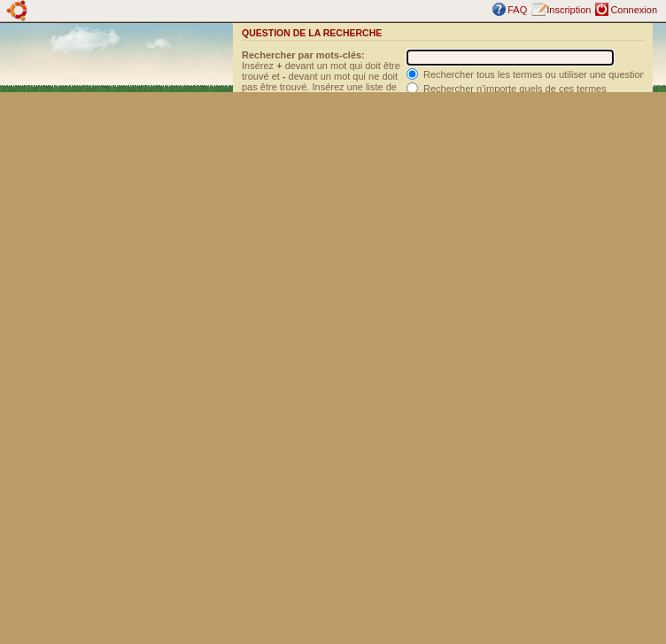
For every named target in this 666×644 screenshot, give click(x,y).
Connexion (634, 10)
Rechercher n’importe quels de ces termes (507, 89)
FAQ (517, 10)
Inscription (569, 10)
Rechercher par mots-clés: (303, 55)
